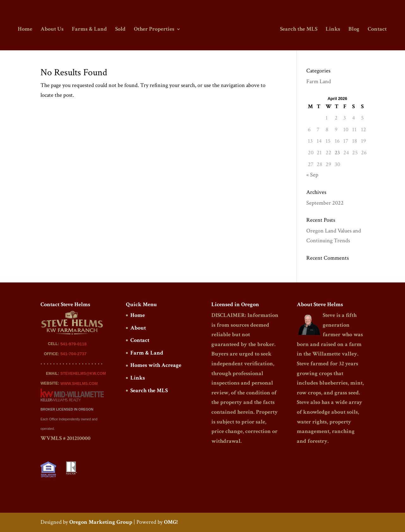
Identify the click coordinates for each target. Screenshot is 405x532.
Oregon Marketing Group (101, 522)
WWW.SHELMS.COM (79, 384)
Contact (376, 29)
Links (332, 29)
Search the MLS (298, 29)
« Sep (312, 175)
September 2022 (325, 203)
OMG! (171, 522)
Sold (121, 29)
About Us (53, 29)
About (138, 328)
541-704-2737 (74, 354)
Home (26, 29)
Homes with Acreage (156, 365)
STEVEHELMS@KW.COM (83, 374)
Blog (353, 29)
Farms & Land (90, 29)
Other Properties (155, 29)
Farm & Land (147, 353)
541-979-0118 (74, 344)
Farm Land (319, 81)
